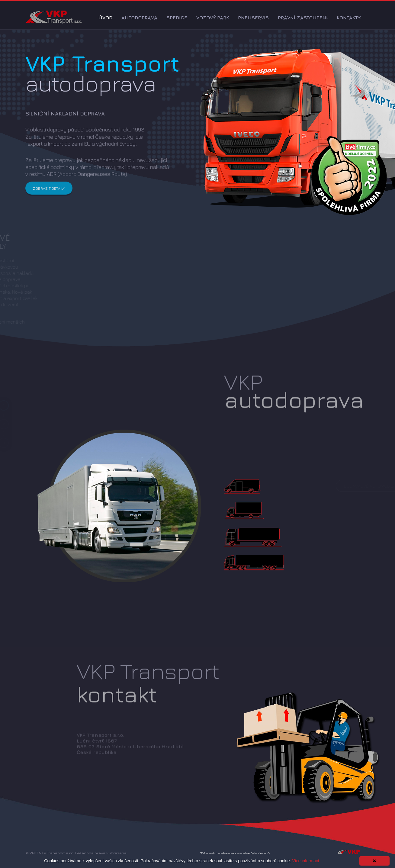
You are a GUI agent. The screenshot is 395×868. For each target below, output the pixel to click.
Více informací (305, 861)
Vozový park (213, 18)
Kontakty (349, 18)
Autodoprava (139, 18)
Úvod (105, 18)
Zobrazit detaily (49, 192)
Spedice (177, 18)
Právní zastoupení (303, 18)
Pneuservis (253, 18)
